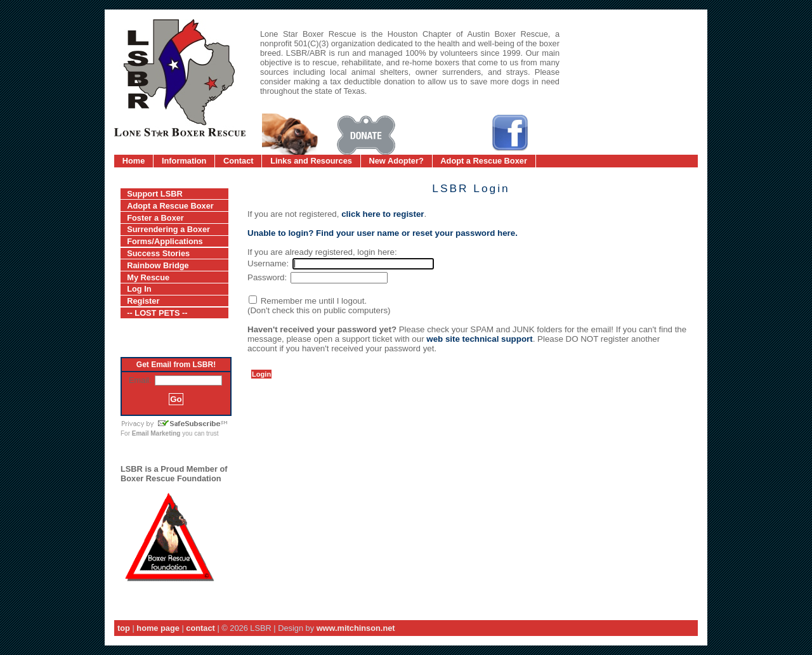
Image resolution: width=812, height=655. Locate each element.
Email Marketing (156, 433)
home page (158, 628)
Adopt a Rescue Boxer (484, 161)
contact (200, 628)
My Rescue (148, 277)
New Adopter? (396, 161)
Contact (239, 161)
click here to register (383, 214)
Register (143, 301)
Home (134, 161)
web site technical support (479, 339)
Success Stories (158, 253)
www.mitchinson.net (356, 628)
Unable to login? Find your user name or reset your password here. (383, 233)
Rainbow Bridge (158, 265)
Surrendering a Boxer (168, 229)
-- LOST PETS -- (157, 313)
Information (184, 161)
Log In (139, 289)
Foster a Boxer (155, 218)
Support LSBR (154, 194)
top (124, 628)
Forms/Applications (165, 241)
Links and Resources (311, 161)
